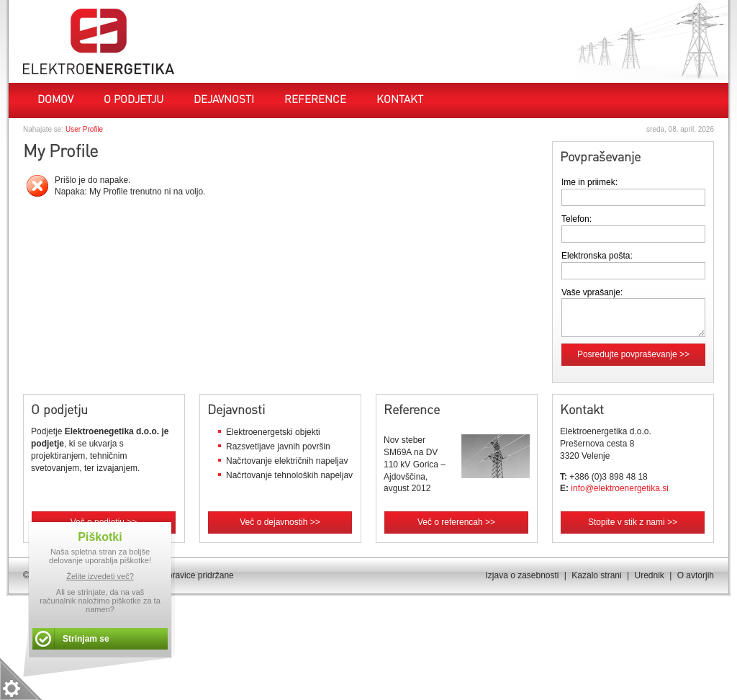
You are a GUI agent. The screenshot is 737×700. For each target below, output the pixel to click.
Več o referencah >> (456, 522)
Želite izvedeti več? (100, 576)
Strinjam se (86, 639)
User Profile (84, 129)
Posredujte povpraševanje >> (633, 354)
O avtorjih (696, 575)
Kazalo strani (596, 575)
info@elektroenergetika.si (620, 488)
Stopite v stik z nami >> (633, 522)
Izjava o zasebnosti (522, 575)
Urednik (649, 575)
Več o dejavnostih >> (280, 522)
